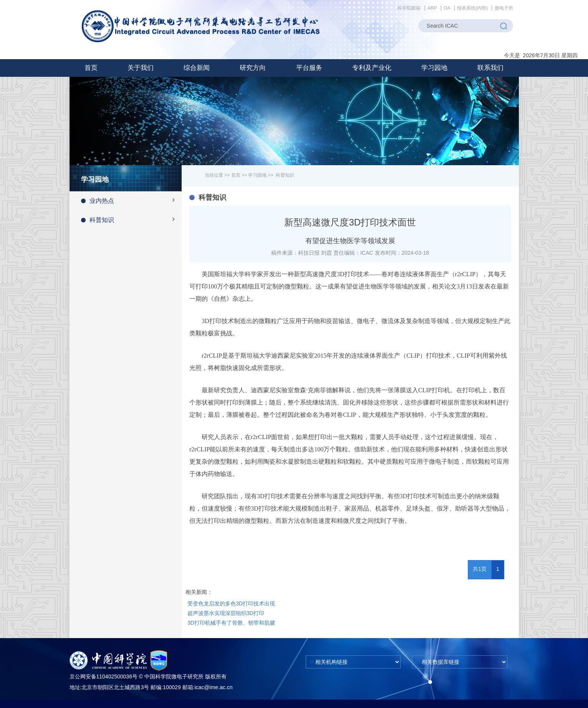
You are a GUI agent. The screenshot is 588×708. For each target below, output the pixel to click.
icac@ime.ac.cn (213, 687)
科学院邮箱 (409, 8)
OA (447, 8)
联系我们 (490, 68)
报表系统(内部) (472, 8)
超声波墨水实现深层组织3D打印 (226, 613)
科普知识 (132, 219)
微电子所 (504, 8)
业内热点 (132, 200)
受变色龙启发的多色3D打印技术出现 (231, 604)
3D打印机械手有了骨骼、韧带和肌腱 (231, 623)
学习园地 (257, 175)
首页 (91, 68)
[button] (141, 68)
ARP (432, 8)
